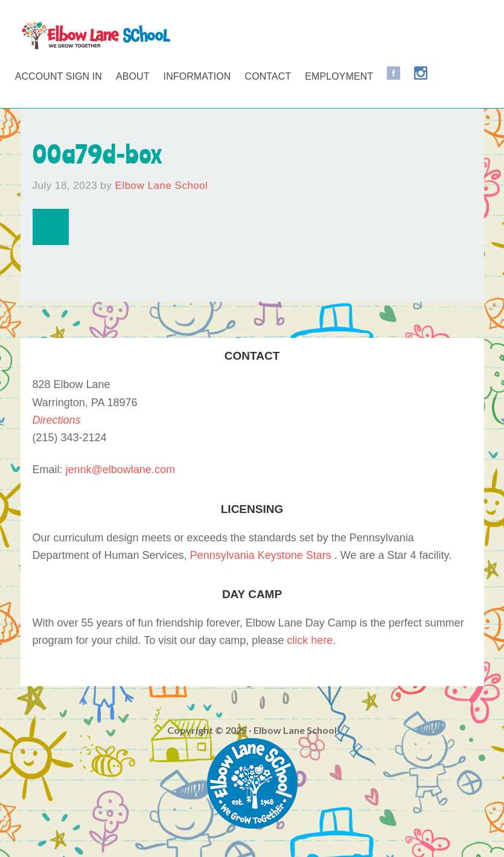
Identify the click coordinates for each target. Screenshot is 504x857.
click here (310, 640)
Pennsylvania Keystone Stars (261, 555)
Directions (57, 420)
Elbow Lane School (96, 36)
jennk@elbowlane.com (120, 470)
